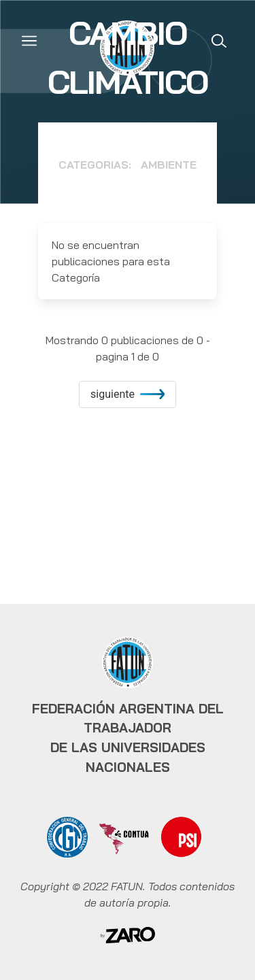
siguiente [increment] (128, 394)
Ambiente (169, 165)
